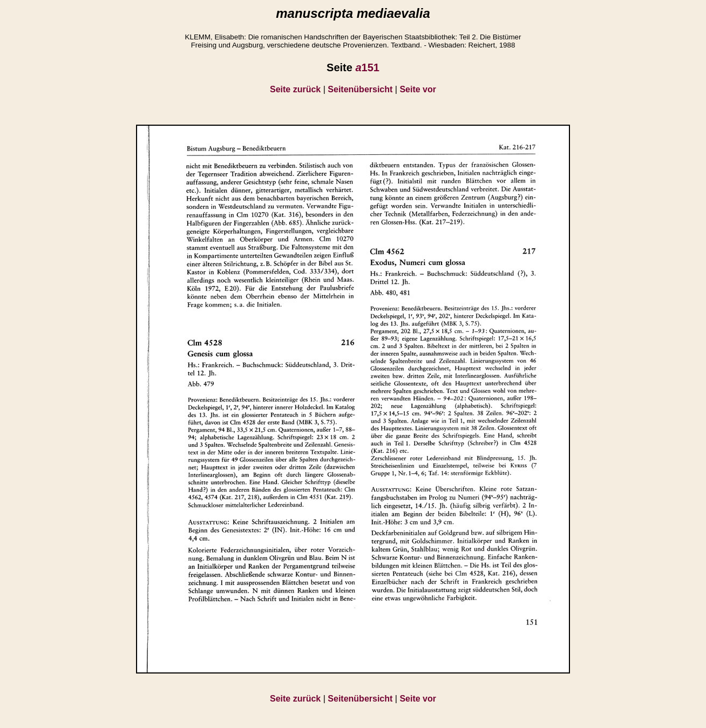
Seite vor (418, 89)
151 (367, 67)
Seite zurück (295, 89)
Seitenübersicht (360, 89)
